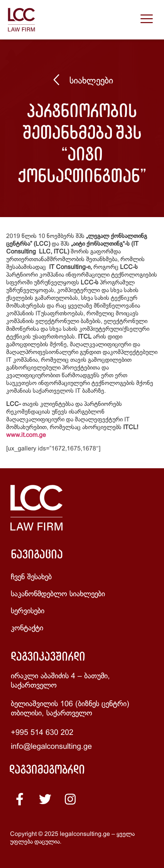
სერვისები (28, 611)
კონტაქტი (27, 628)
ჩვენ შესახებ (31, 577)
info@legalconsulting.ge (51, 747)
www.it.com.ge (26, 435)
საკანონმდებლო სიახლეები (58, 594)
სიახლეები (91, 81)
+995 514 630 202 (42, 733)
